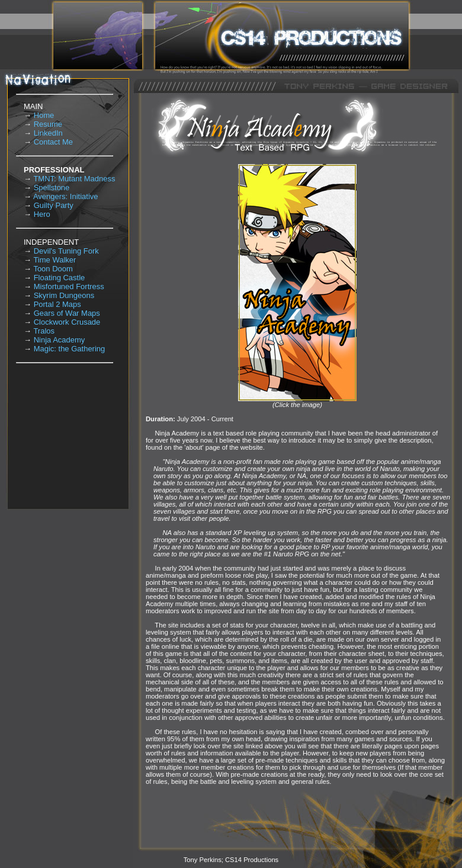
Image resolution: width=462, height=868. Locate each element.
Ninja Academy (60, 340)
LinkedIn (48, 133)
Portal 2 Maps (57, 304)
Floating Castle (60, 278)
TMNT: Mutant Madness (74, 179)
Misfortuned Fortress (69, 286)
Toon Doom (53, 269)
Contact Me (53, 142)
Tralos (44, 331)
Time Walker (54, 260)
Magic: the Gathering (70, 349)
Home (44, 115)
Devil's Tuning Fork (66, 251)
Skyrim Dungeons (64, 295)
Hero (42, 214)
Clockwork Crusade (67, 322)
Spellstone (52, 188)
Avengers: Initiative (66, 196)
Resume (48, 124)
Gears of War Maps (67, 313)
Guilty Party (54, 205)
